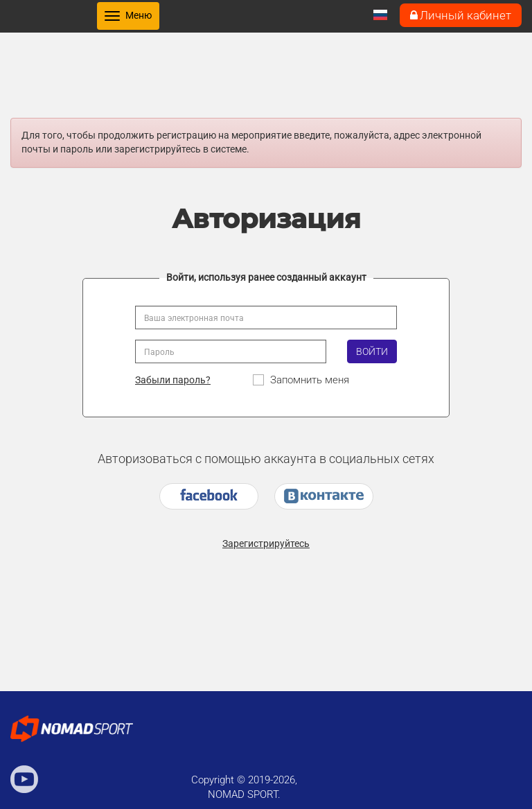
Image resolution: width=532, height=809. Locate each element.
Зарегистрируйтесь (266, 543)
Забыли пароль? (173, 380)
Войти (372, 351)
